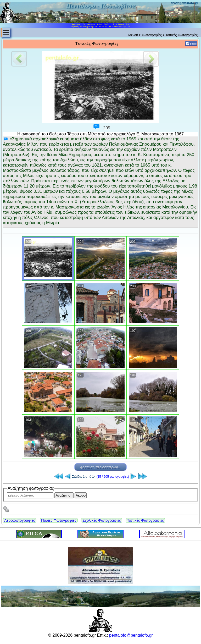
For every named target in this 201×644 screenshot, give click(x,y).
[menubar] (6, 32)
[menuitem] (6, 32)
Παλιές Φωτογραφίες (59, 520)
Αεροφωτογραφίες (20, 520)
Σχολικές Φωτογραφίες (102, 520)
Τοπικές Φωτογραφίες (145, 520)
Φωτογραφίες (152, 35)
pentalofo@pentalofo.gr (131, 635)
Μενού (133, 35)
